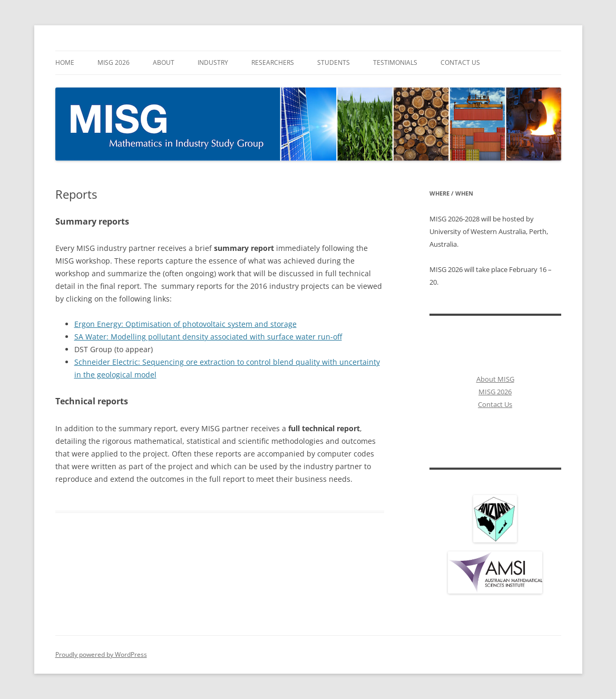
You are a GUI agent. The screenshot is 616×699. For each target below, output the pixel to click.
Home (65, 62)
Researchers (273, 62)
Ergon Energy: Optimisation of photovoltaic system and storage (185, 324)
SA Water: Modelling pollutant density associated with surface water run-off (208, 337)
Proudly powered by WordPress (101, 654)
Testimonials (395, 62)
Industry (213, 62)
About (164, 62)
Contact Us (460, 62)
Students (334, 62)
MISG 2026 (114, 62)
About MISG (495, 379)
